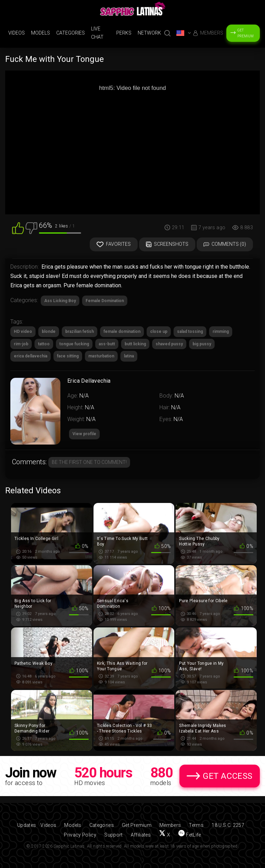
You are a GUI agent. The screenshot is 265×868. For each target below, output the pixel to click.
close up (159, 332)
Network (149, 33)
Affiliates (141, 835)
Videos (17, 33)
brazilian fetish (80, 332)
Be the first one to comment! (89, 462)
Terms (196, 825)
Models (41, 33)
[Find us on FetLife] (190, 835)
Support (113, 835)
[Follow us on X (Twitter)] (164, 835)
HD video (23, 332)
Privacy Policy (80, 835)
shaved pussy (169, 344)
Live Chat (97, 33)
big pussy (202, 344)
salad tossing (190, 332)
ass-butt (107, 344)
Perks (124, 33)
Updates (27, 825)
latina (129, 356)
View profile (84, 434)
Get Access (228, 776)
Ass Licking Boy (60, 301)
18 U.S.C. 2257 (228, 825)
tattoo (44, 344)
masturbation (101, 356)
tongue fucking (74, 344)
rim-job (21, 344)
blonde (49, 332)
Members (212, 33)
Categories (71, 33)
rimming (221, 332)
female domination (122, 332)
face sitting (68, 356)
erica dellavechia (31, 356)
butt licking (135, 344)
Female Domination (105, 301)
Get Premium (246, 33)
